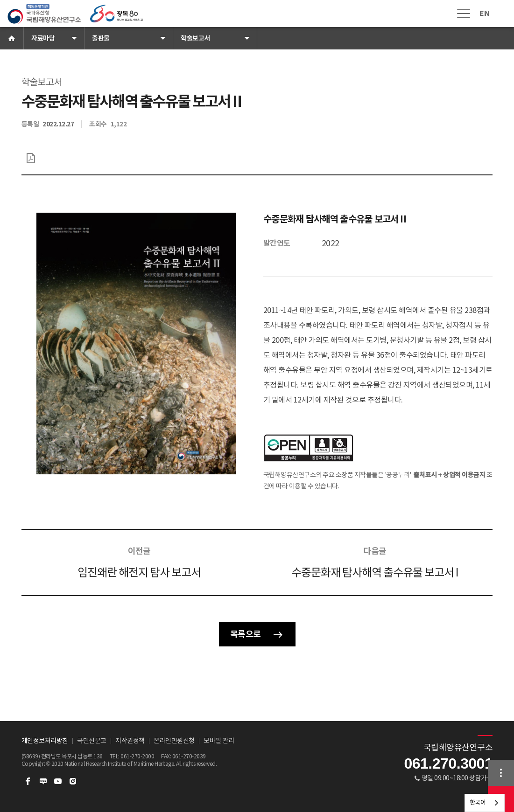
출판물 (101, 38)
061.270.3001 (448, 763)
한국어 (478, 802)
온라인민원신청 (174, 741)
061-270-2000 (137, 756)
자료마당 (43, 38)
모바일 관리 (219, 741)
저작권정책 (130, 741)
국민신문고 (92, 741)
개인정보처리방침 (45, 741)
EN (484, 13)
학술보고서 (195, 38)
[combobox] (485, 803)
